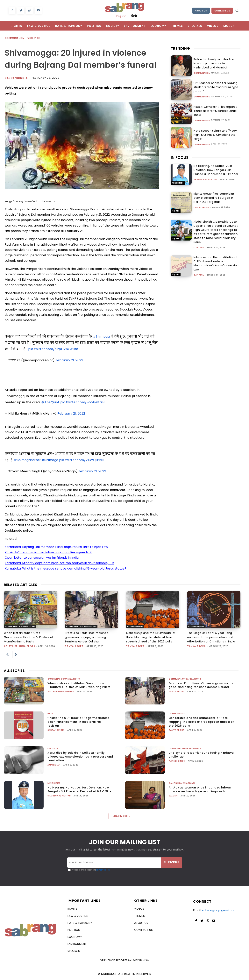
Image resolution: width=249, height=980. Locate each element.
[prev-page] (7, 654)
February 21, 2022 (69, 360)
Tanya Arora (74, 646)
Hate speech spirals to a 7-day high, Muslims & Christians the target (214, 135)
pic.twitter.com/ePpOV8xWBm (53, 349)
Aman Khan (54, 765)
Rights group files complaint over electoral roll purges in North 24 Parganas (214, 198)
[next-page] (16, 654)
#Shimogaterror (27, 460)
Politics (53, 748)
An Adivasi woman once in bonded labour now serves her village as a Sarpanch (200, 789)
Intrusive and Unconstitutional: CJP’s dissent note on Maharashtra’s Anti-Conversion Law (216, 263)
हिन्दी (134, 16)
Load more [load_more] (121, 816)
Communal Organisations (20, 626)
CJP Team (199, 248)
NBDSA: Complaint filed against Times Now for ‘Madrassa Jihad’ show (215, 111)
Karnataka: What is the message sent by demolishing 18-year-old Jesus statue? (65, 568)
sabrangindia (56, 730)
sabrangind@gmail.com (219, 910)
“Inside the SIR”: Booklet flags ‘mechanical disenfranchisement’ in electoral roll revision (79, 722)
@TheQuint (50, 402)
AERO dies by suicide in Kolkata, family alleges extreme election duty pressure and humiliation (80, 756)
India (51, 714)
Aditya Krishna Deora (20, 646)
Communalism (15, 38)
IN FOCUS (180, 157)
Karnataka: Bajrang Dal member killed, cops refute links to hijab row (56, 547)
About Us (201, 11)
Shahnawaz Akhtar (205, 180)
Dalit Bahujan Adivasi (182, 783)
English (121, 16)
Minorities (178, 183)
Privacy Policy (103, 870)
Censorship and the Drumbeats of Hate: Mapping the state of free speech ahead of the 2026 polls (151, 637)
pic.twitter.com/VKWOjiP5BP (82, 460)
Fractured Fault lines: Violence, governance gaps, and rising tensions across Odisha (87, 637)
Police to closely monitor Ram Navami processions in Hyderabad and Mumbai (217, 63)
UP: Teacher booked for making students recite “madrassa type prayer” (215, 87)
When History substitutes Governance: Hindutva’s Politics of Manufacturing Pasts (29, 637)
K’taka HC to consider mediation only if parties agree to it (48, 552)
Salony (173, 796)
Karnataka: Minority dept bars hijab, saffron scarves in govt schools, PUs (59, 563)
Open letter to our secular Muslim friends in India (42, 558)
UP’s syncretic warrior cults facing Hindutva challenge (201, 755)
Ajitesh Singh (177, 761)
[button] (237, 10)
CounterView (202, 207)
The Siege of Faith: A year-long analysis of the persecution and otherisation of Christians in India (211, 637)
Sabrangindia (16, 78)
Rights (176, 211)
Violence (34, 38)
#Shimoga (101, 336)
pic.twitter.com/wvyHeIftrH (82, 402)
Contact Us (222, 11)
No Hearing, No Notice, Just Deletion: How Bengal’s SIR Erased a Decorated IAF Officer (216, 170)
